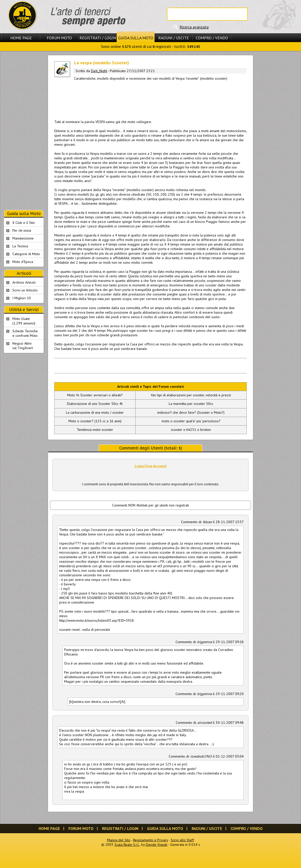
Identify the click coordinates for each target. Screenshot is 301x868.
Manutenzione (23, 238)
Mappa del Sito (119, 840)
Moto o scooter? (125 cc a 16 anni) (95, 421)
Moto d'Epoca (23, 262)
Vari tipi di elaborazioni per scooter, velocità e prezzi (191, 395)
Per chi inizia (22, 230)
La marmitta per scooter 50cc (191, 404)
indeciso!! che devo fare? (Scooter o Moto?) (191, 412)
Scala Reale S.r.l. (127, 845)
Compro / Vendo (212, 38)
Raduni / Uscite (174, 38)
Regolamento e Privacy (150, 840)
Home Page (21, 38)
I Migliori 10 (22, 298)
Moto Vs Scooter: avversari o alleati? (95, 395)
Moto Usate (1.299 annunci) (24, 321)
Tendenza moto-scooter (95, 430)
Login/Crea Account (151, 466)
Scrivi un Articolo (25, 290)
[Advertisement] (150, 99)
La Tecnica (20, 246)
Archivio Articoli (24, 282)
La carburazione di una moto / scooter (95, 412)
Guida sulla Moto (136, 38)
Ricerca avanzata (194, 27)
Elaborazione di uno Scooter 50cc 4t (95, 404)
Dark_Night (99, 71)
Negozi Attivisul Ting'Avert (23, 346)
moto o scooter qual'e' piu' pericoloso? (191, 421)
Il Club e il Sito (24, 223)
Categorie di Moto (26, 254)
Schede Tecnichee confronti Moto (25, 333)
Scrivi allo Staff (182, 840)
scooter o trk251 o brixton (191, 430)
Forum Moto (59, 38)
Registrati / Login (98, 38)
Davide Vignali (157, 845)
